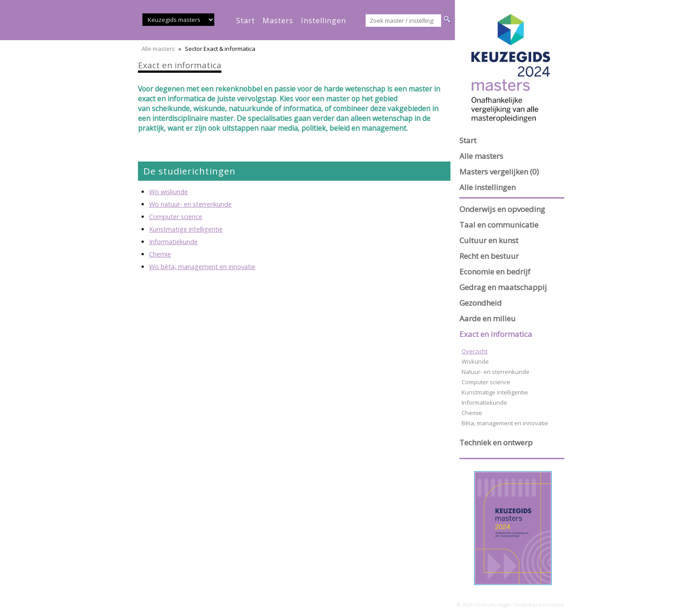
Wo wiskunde (169, 192)
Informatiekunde (173, 242)
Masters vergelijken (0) (499, 172)
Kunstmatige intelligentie (186, 229)
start (246, 21)
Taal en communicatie (499, 225)
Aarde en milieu (487, 318)
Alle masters (158, 49)
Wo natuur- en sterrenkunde (190, 204)
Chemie (160, 254)
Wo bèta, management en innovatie (202, 267)
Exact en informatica (496, 334)
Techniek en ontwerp (496, 442)
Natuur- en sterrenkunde (496, 372)
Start (468, 140)
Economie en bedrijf (495, 272)
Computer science (176, 217)
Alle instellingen (487, 187)
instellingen (323, 21)
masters (278, 21)
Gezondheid (481, 303)
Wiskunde (475, 361)
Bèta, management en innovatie (505, 423)
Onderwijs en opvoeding (502, 209)
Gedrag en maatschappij (503, 287)
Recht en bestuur (489, 256)
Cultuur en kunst (489, 240)
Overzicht (475, 351)
